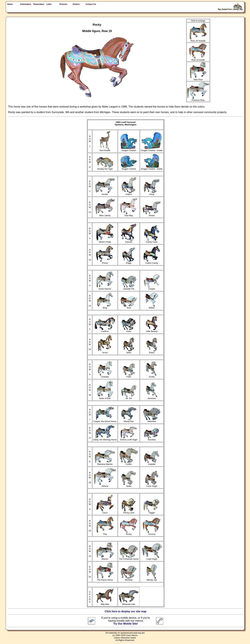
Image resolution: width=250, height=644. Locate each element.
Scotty (152, 376)
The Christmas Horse (129, 558)
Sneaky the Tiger (105, 168)
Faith (129, 376)
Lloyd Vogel (152, 558)
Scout (105, 352)
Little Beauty (152, 330)
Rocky (129, 533)
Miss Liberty (105, 214)
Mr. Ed (129, 397)
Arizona (152, 533)
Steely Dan (129, 420)
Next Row (198, 79)
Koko (129, 330)
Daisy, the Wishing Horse (105, 439)
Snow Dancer (105, 288)
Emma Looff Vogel (129, 439)
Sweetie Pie (129, 288)
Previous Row (198, 99)
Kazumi (129, 241)
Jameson (152, 397)
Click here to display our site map (126, 611)
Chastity (105, 376)
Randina (152, 439)
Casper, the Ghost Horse (105, 420)
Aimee (152, 214)
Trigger (152, 512)
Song (152, 193)
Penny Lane (129, 512)
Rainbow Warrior (105, 463)
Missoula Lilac (129, 603)
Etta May (129, 214)
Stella (129, 485)
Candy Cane (152, 241)
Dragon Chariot (129, 149)
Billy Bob (105, 603)
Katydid (152, 463)
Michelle (129, 579)
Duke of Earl (105, 397)
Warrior (105, 558)
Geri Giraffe (105, 149)
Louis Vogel (152, 485)
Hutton (129, 193)
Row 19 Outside (198, 40)
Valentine (152, 420)
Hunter (105, 193)
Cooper (152, 288)
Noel (129, 307)
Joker (129, 352)
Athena (105, 485)
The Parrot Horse (105, 579)
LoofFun (105, 330)
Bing (105, 307)
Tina (105, 533)
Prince (105, 262)
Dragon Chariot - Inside (152, 149)
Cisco (105, 512)
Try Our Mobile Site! (126, 624)
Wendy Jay (152, 579)
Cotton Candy (152, 262)
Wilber (152, 307)
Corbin (129, 463)
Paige (129, 262)
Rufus (152, 352)
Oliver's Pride (105, 241)
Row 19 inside (198, 59)
